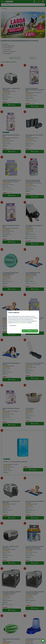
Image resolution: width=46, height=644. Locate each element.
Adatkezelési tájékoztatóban (20, 323)
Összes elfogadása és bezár (30, 331)
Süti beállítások (13, 326)
